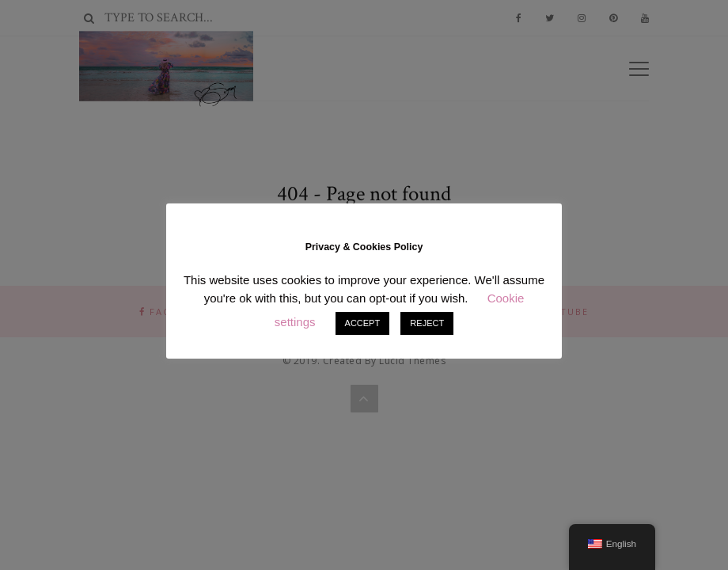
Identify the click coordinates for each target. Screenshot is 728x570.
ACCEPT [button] (363, 323)
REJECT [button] (427, 323)
